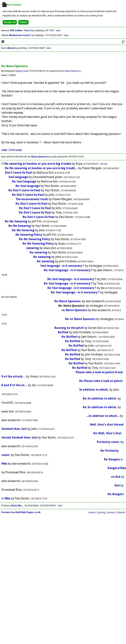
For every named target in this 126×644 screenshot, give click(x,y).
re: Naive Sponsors (38, 157)
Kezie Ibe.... (18, 505)
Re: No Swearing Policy (35, 239)
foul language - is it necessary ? (62, 266)
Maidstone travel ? (20, 35)
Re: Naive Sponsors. (71, 71)
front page (16, 150)
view (58, 30)
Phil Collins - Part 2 (21, 30)
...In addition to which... (103, 416)
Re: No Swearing (16, 221)
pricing (102, 512)
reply (4, 150)
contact (92, 512)
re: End (116, 477)
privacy (111, 512)
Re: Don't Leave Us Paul (24, 190)
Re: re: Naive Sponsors (80, 319)
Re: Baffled (69, 337)
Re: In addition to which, (100, 398)
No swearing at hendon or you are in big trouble (38, 164)
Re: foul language (24, 181)
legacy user (22, 71)
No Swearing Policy (29, 235)
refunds (121, 512)
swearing (33, 248)
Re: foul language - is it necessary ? (68, 270)
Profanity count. (108, 442)
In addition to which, (94, 390)
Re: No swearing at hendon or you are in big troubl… (41, 168)
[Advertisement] (63, 58)
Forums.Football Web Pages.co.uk (21, 512)
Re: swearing (38, 252)
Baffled (63, 332)
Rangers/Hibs (117, 468)
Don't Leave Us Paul (18, 173)
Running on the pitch (69, 328)
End (117, 485)
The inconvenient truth (32, 199)
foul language (18, 177)
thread (104, 164)
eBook (11, 48)
